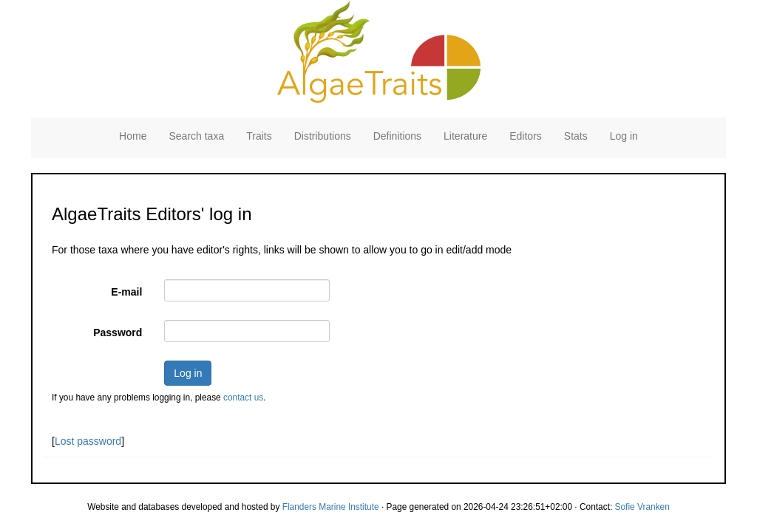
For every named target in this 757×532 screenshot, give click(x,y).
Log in (624, 136)
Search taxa (196, 136)
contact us (243, 398)
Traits (259, 136)
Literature (465, 136)
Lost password (88, 441)
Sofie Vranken (642, 507)
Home (133, 136)
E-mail (126, 292)
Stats (576, 136)
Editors (526, 136)
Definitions (397, 136)
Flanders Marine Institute (331, 507)
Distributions (323, 136)
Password (118, 332)
